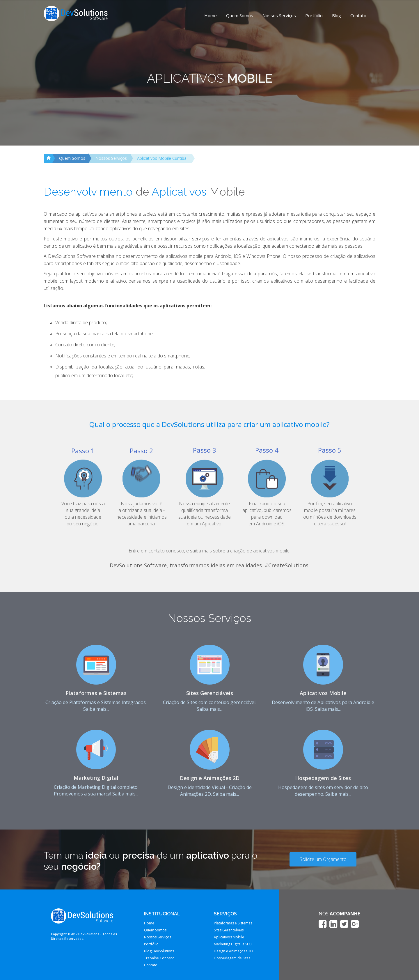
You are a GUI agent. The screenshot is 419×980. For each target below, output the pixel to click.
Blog (337, 15)
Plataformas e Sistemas (96, 693)
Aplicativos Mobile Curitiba (162, 158)
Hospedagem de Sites (323, 778)
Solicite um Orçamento (323, 859)
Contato (358, 15)
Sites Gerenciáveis (210, 693)
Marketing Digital (96, 778)
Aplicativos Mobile (323, 693)
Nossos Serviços (279, 15)
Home (211, 15)
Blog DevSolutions (159, 951)
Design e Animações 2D (210, 778)
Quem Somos (240, 15)
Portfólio (314, 15)
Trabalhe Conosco (159, 958)
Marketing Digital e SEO (233, 944)
